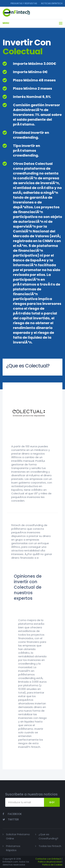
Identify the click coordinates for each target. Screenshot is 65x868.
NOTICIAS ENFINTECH (52, 3)
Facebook (12, 814)
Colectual (23, 51)
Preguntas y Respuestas (24, 3)
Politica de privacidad (50, 862)
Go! (52, 802)
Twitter (11, 819)
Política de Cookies (52, 865)
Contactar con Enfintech (48, 859)
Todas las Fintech (50, 846)
